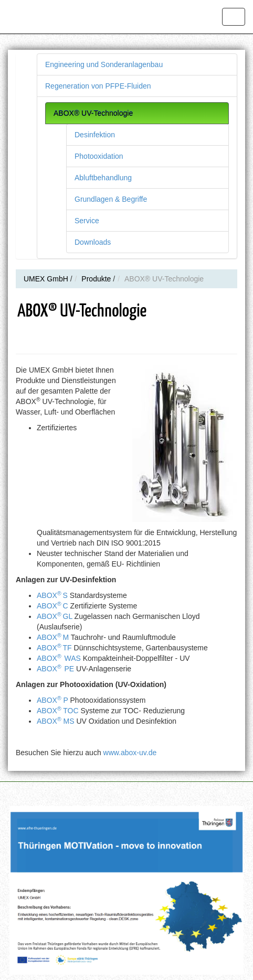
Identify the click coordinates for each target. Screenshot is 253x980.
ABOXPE (55, 669)
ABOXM (53, 637)
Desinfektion (95, 135)
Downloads (93, 242)
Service (87, 221)
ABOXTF (54, 648)
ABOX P (52, 700)
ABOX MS (56, 721)
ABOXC (52, 606)
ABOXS (52, 595)
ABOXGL (55, 616)
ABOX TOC (58, 711)
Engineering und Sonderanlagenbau (104, 64)
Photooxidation (99, 156)
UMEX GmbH (46, 279)
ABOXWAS (59, 658)
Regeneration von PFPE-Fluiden (98, 86)
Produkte (96, 279)
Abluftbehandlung (103, 178)
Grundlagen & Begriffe (111, 199)
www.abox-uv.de (130, 753)
